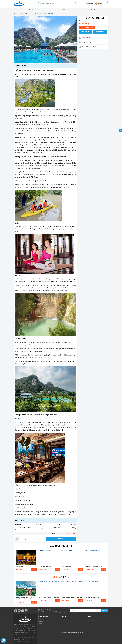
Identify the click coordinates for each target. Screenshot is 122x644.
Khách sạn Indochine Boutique (94, 566)
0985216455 (24, 635)
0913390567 (24, 633)
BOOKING (61, 539)
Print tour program (87, 27)
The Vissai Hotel (67, 566)
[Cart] (106, 4)
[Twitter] (19, 611)
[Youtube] (23, 611)
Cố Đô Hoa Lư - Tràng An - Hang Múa (72, 597)
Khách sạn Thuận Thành (45, 566)
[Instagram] (26, 611)
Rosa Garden (19, 566)
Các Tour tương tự (61, 546)
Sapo (83, 633)
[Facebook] (16, 611)
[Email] (85, 611)
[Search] (74, 4)
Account (89, 4)
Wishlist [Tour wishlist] (99, 4)
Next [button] (107, 560)
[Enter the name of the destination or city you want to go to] (55, 4)
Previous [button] (15, 560)
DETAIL (34, 570)
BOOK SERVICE (86, 32)
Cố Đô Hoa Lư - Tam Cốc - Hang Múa (49, 597)
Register (104, 611)
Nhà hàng (18, 419)
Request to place (100, 32)
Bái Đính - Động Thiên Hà (92, 597)
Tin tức (93, 10)
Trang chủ (30, 10)
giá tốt (61, 577)
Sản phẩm (62, 10)
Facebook (91, 621)
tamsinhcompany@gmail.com (26, 630)
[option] (46, 40)
